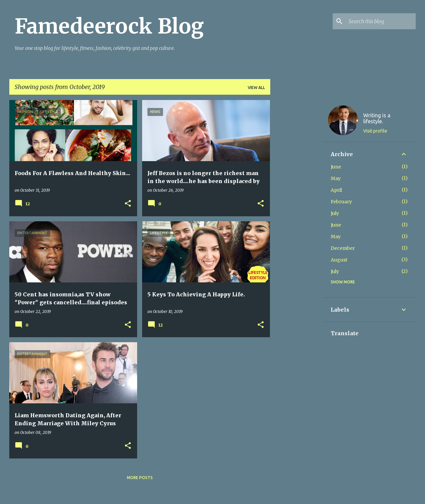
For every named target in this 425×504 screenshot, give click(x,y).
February (341, 202)
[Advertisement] (297, 200)
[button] (128, 204)
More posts (140, 478)
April (336, 190)
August (339, 260)
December (343, 248)
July (335, 213)
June (336, 167)
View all (256, 88)
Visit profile (375, 131)
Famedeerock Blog (109, 26)
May (336, 178)
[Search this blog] (381, 21)
